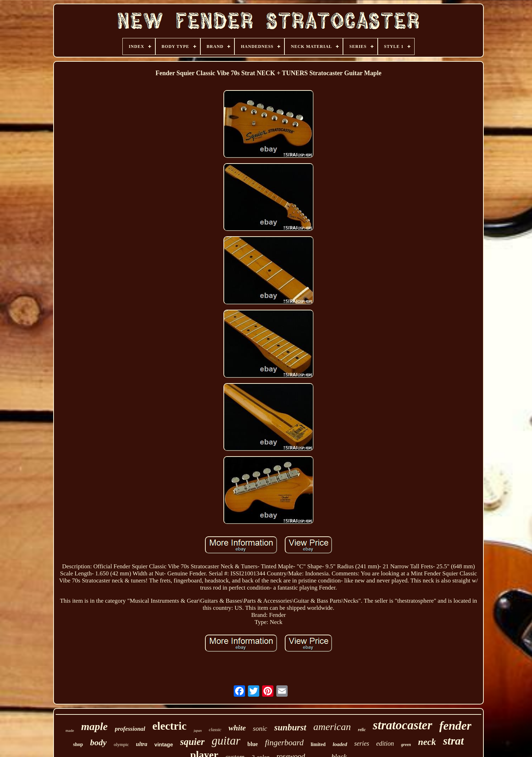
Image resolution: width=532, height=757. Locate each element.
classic (215, 730)
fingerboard (284, 743)
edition (385, 744)
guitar (226, 741)
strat (453, 741)
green (406, 745)
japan (198, 731)
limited (318, 744)
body (98, 742)
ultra (142, 744)
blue (253, 744)
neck (427, 742)
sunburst (290, 727)
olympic (121, 744)
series (362, 744)
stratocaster (402, 725)
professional (130, 729)
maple (95, 726)
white (237, 728)
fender (456, 726)
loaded (340, 744)
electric (170, 726)
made (70, 730)
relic (362, 730)
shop (78, 744)
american (332, 727)
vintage (164, 744)
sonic (260, 728)
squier (192, 742)
